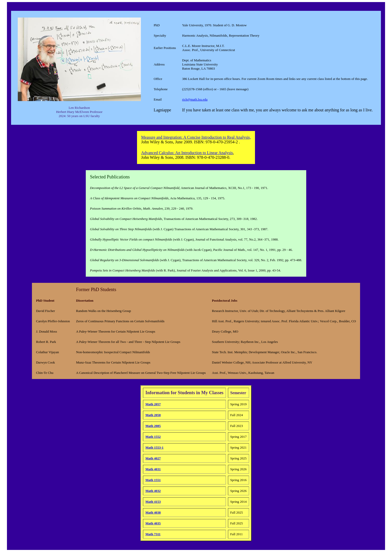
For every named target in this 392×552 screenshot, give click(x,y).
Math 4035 (153, 523)
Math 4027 (153, 458)
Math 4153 (153, 502)
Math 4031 (153, 469)
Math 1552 (153, 437)
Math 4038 (153, 512)
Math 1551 (153, 480)
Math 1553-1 (154, 447)
